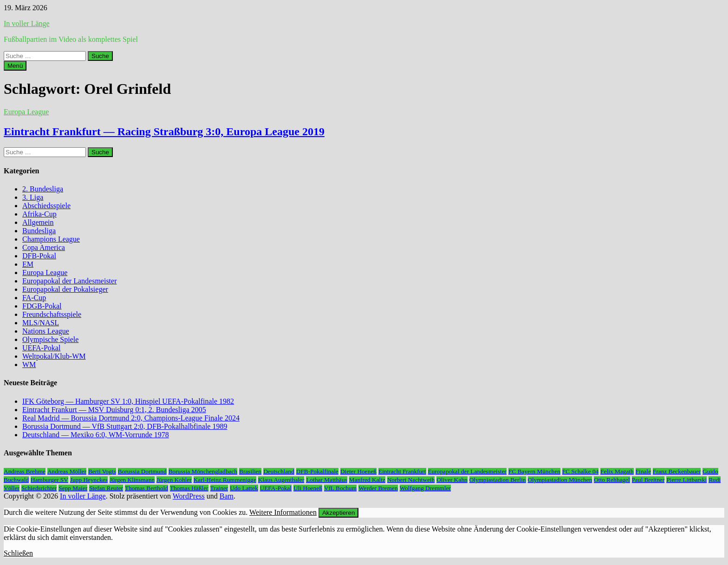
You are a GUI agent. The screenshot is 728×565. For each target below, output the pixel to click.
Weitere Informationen (283, 512)
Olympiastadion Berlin (498, 480)
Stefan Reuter (106, 488)
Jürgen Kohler (174, 480)
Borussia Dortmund (142, 471)
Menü (15, 66)
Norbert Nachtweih (411, 480)
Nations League (46, 331)
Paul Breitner (648, 480)
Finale (643, 471)
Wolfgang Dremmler (425, 488)
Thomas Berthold (146, 488)
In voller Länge (27, 23)
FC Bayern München (534, 471)
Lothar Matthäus (326, 480)
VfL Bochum (340, 488)
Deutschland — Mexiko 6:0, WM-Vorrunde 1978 (96, 435)
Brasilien (250, 471)
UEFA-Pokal (41, 348)
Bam (227, 496)
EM (28, 264)
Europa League (26, 112)
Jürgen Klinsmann (132, 480)
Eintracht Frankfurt (402, 471)
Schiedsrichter (39, 488)
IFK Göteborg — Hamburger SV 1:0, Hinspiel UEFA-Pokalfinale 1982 (128, 401)
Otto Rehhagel (612, 480)
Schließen (18, 553)
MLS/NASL (41, 323)
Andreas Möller (67, 471)
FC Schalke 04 (581, 471)
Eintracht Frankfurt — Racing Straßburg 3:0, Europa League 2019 (164, 131)
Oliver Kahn (452, 480)
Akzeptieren (338, 513)
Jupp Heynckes (89, 480)
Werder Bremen (378, 488)
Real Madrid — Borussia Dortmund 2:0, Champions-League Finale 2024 (131, 418)
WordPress (189, 496)
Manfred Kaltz (367, 480)
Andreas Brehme (25, 471)
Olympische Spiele (50, 339)
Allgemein (38, 222)
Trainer (219, 488)
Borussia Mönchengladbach (203, 471)
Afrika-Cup (39, 214)
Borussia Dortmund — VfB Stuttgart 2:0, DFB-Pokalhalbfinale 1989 (125, 426)
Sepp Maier (73, 488)
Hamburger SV (49, 480)
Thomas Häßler (189, 488)
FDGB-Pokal (42, 306)
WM (29, 365)
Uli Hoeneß (308, 488)
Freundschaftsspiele (52, 314)
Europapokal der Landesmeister (69, 281)
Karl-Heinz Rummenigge (225, 480)
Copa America (44, 247)
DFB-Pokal (39, 256)
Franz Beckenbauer (677, 471)
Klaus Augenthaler (281, 480)
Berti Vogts (102, 471)
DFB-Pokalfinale (317, 471)
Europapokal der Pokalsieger (65, 289)
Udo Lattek (244, 488)
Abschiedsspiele (46, 206)
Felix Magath (617, 471)
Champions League (51, 239)
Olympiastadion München (560, 480)
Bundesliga (39, 231)
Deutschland (279, 471)
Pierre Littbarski (686, 480)
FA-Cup (34, 298)
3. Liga (33, 197)
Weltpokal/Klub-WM (54, 356)
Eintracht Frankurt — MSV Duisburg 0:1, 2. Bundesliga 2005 (114, 410)
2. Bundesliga (43, 189)
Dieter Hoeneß (358, 471)
